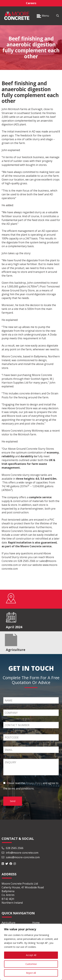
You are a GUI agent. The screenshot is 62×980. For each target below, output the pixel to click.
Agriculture (8, 923)
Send (13, 801)
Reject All (31, 973)
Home (36, 923)
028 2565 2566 (12, 848)
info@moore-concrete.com (20, 853)
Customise (31, 964)
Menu (43, 16)
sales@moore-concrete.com (21, 857)
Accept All (31, 955)
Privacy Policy (34, 783)
